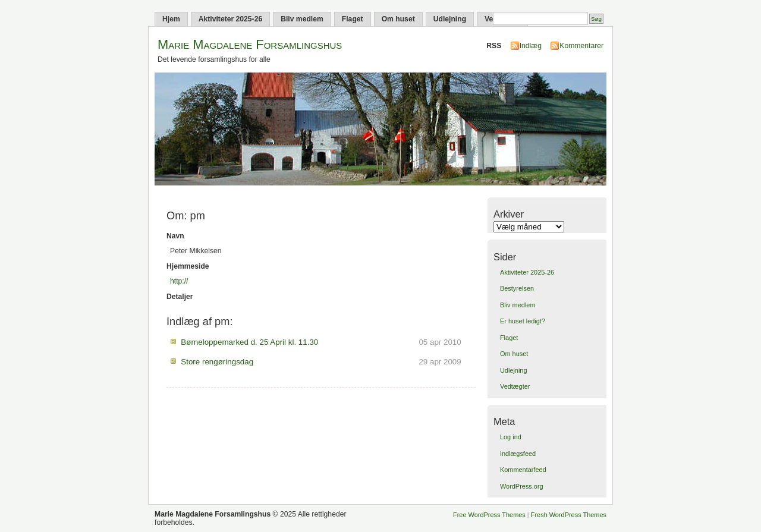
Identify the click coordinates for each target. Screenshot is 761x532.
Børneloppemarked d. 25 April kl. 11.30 (249, 342)
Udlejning (450, 19)
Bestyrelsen (517, 288)
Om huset (398, 19)
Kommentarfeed (523, 470)
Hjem (171, 19)
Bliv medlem (302, 19)
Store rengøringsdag (217, 362)
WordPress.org (522, 486)
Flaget (353, 19)
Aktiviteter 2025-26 (230, 19)
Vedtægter (515, 386)
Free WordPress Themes (489, 515)
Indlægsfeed (518, 454)
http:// (179, 281)
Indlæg (531, 46)
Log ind (511, 437)
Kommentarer (581, 46)
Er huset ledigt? (523, 321)
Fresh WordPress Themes (569, 515)
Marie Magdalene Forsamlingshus (250, 44)
